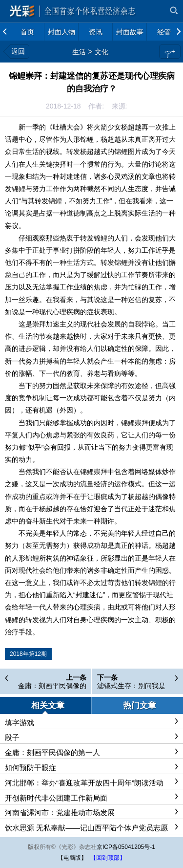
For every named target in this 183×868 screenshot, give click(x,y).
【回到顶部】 (108, 858)
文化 (102, 52)
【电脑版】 (72, 858)
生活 (79, 52)
